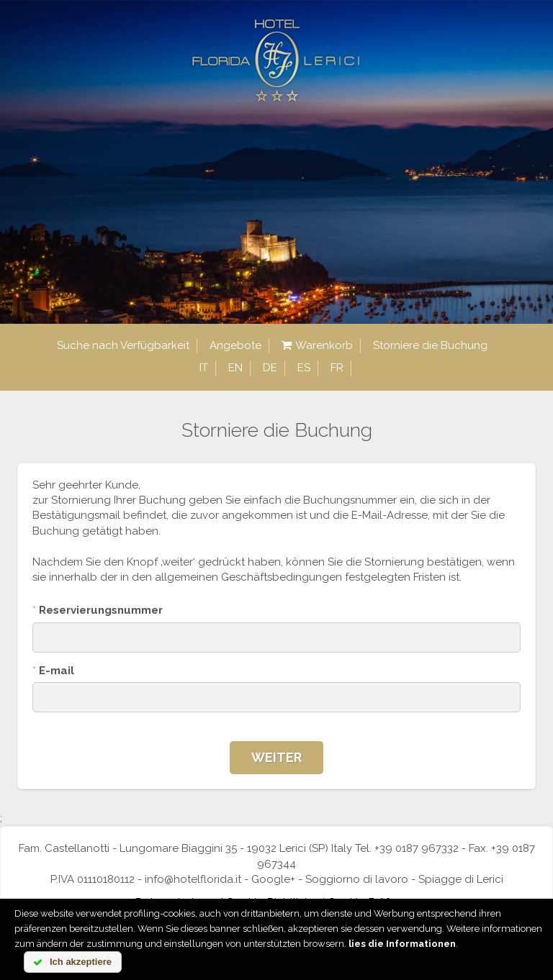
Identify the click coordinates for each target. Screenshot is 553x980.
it (204, 368)
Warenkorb (317, 346)
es (304, 368)
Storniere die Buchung (430, 345)
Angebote (235, 345)
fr (337, 368)
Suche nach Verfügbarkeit (123, 345)
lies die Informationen (402, 944)
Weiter (276, 757)
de (270, 368)
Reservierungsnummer (98, 610)
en (235, 368)
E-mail (53, 671)
